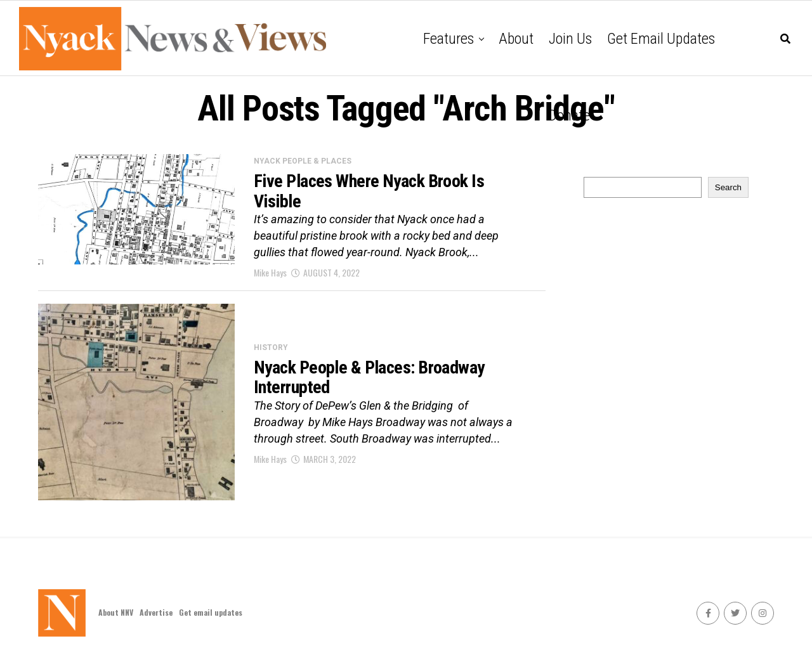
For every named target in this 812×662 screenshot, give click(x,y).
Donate (569, 115)
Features (449, 39)
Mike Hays (270, 272)
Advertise (156, 612)
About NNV (116, 612)
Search (728, 187)
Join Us (570, 39)
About (516, 39)
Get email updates (661, 39)
